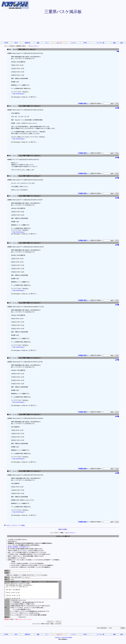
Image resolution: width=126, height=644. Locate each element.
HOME (6, 43)
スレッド (59, 43)
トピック (73, 43)
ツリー (47, 43)
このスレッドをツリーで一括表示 (15, 525)
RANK (85, 43)
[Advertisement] (63, 28)
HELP (16, 43)
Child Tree (58, 641)
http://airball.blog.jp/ (19, 94)
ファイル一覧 (100, 43)
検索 (114, 43)
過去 (122, 43)
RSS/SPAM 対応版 (67, 641)
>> (38, 46)
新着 (38, 43)
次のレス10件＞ (63, 529)
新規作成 (27, 43)
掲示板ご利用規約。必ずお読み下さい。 (19, 547)
